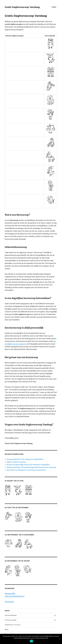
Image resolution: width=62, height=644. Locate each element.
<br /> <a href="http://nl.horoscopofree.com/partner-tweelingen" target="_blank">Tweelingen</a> (24, 72)
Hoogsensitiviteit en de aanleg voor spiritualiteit (25, 459)
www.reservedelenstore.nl (15, 596)
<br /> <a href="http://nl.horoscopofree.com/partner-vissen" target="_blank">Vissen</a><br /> (24, 200)
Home (7, 611)
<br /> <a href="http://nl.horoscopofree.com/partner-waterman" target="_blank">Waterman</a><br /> (24, 186)
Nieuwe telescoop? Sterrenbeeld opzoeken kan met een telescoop (31, 467)
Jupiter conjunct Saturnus (16, 462)
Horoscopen (9, 602)
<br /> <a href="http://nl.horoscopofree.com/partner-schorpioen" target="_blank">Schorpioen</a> (24, 142)
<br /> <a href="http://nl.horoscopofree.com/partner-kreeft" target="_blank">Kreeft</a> (24, 86)
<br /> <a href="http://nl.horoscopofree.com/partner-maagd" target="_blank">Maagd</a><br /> (24, 114)
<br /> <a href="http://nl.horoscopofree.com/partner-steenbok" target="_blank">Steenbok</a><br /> (24, 171)
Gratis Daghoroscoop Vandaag (22, 7)
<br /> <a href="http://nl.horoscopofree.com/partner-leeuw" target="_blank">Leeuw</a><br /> (24, 100)
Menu (54, 7)
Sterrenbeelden (11, 615)
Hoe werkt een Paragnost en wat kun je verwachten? (26, 470)
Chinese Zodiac (11, 620)
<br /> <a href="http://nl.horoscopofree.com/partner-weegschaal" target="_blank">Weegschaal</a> (24, 129)
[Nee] (60, 639)
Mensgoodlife (10, 593)
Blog (7, 629)
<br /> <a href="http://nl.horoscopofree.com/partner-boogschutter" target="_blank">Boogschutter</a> (24, 157)
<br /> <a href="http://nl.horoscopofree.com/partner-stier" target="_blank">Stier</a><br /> (24, 58)
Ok (31, 641)
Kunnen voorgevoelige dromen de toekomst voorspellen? (28, 465)
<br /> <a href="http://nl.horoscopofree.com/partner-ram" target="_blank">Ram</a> (24, 44)
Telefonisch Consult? (13, 625)
